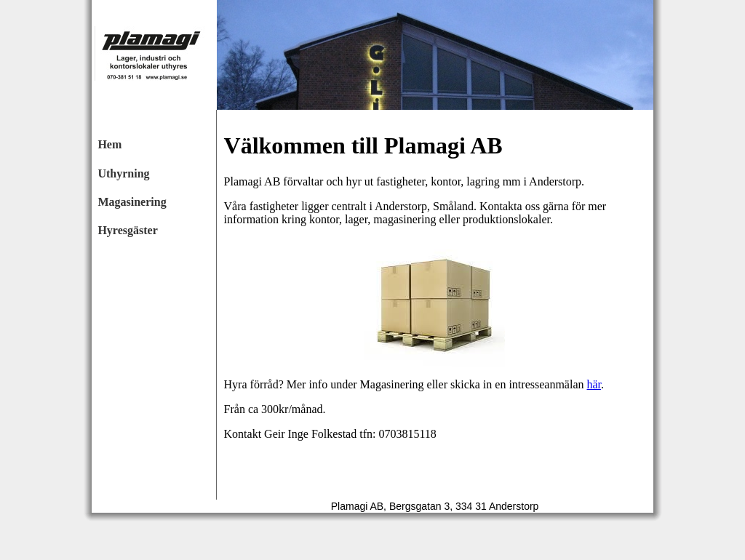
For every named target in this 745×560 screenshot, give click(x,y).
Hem (109, 144)
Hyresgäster (127, 230)
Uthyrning (123, 173)
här (594, 384)
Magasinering (132, 202)
